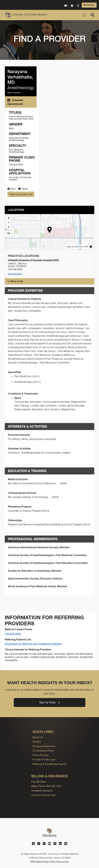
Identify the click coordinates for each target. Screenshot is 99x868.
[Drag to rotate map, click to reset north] (9, 227)
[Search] (93, 15)
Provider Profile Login (44, 760)
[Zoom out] (9, 223)
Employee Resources (44, 746)
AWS (80, 247)
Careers (37, 742)
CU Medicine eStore (43, 751)
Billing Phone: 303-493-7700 (46, 786)
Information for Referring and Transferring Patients (33, 644)
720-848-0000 (13, 634)
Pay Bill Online (39, 782)
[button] (50, 230)
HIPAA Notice (36, 862)
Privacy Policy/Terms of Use (56, 862)
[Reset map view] (9, 233)
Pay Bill (89, 5)
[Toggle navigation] (84, 15)
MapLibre (71, 247)
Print (11, 189)
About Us (38, 737)
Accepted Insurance (42, 791)
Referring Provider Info (21, 194)
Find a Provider (41, 755)
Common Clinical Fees (43, 795)
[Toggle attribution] (91, 247)
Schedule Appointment (15, 102)
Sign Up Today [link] (50, 702)
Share (23, 189)
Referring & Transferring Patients (50, 764)
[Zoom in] (9, 218)
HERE (86, 247)
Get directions (15, 274)
